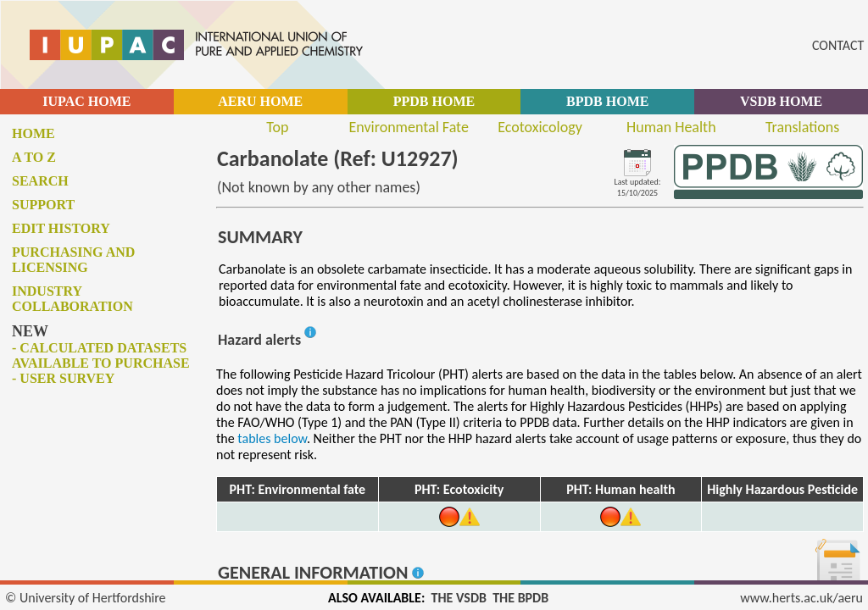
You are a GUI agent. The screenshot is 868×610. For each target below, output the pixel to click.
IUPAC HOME (86, 101)
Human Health (671, 127)
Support (43, 205)
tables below (272, 438)
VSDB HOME (781, 101)
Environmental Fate (408, 127)
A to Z (34, 157)
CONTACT (838, 45)
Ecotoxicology (540, 127)
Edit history (61, 228)
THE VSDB (459, 598)
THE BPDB (520, 598)
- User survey (63, 378)
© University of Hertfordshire (86, 598)
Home (33, 133)
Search (40, 181)
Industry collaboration (72, 299)
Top (277, 127)
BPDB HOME (607, 101)
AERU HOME (260, 101)
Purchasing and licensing (73, 260)
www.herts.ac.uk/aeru (801, 598)
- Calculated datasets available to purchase (101, 355)
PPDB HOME (434, 101)
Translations (802, 127)
